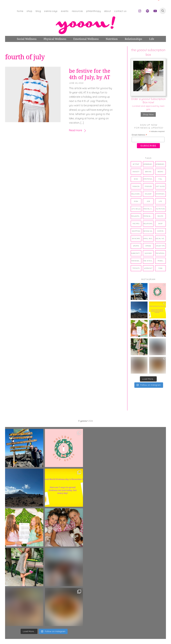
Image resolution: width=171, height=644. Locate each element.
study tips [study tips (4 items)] (160, 246)
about (107, 11)
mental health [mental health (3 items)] (148, 209)
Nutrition (112, 39)
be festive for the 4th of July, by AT (90, 74)
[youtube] (155, 10)
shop (29, 11)
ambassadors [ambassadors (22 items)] (161, 164)
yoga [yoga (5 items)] (160, 268)
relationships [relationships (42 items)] (148, 224)
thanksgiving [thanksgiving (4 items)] (136, 261)
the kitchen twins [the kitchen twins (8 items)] (148, 261)
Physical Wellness (55, 39)
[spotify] (148, 10)
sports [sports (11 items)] (136, 246)
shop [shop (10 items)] (160, 224)
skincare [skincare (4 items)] (136, 238)
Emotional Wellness (86, 39)
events (65, 11)
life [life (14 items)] (160, 201)
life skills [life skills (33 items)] (136, 209)
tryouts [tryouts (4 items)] (136, 268)
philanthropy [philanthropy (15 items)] (136, 216)
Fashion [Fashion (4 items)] (136, 186)
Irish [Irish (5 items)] (136, 201)
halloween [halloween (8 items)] (136, 194)
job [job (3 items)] (148, 201)
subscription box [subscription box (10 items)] (136, 253)
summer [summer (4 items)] (148, 253)
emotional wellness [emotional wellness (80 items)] (148, 179)
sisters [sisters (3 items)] (160, 231)
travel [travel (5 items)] (160, 261)
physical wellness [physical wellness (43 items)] (148, 216)
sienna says (51, 11)
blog (38, 11)
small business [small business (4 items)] (148, 238)
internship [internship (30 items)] (161, 194)
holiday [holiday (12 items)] (148, 194)
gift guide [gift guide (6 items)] (160, 186)
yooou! (84, 421)
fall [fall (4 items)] (160, 179)
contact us (120, 11)
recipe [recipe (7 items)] (160, 216)
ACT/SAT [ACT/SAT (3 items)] (136, 164)
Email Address (139, 135)
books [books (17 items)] (160, 172)
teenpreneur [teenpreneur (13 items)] (161, 253)
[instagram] (140, 10)
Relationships (133, 39)
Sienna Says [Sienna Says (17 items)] (148, 231)
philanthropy (94, 11)
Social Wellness (27, 39)
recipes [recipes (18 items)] (136, 224)
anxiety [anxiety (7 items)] (136, 172)
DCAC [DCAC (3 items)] (136, 179)
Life (152, 39)
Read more (76, 130)
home (20, 11)
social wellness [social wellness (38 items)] (161, 238)
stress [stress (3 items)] (148, 246)
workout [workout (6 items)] (148, 268)
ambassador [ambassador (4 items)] (148, 164)
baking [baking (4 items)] (148, 172)
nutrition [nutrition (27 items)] (160, 209)
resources (77, 11)
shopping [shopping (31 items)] (136, 231)
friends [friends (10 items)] (148, 186)
